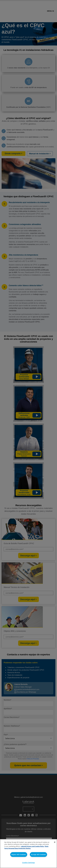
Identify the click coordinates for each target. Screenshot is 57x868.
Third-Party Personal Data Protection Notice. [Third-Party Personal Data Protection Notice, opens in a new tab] (26, 847)
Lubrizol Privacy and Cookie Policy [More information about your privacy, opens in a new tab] (32, 846)
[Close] (55, 842)
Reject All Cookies (19, 855)
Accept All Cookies (38, 855)
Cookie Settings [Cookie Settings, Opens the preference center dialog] (29, 863)
